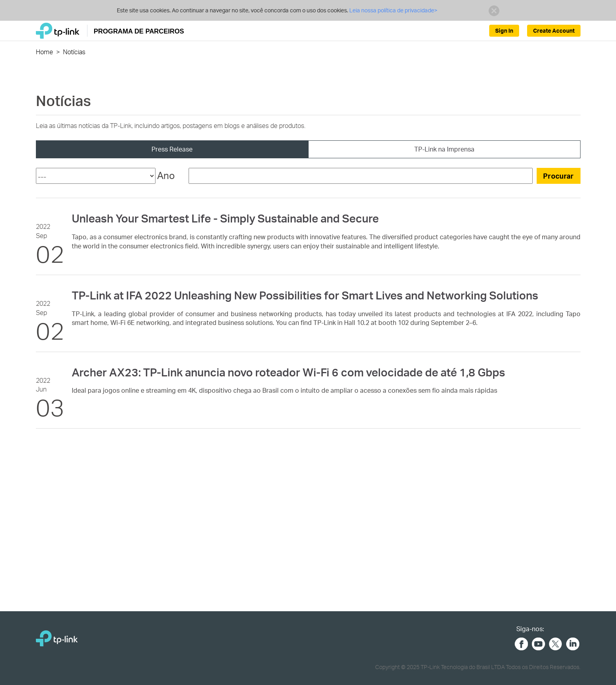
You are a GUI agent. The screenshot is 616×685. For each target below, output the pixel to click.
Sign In (504, 31)
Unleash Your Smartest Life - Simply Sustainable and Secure (225, 218)
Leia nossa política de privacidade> (393, 10)
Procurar (558, 176)
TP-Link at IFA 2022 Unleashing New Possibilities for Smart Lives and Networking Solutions (305, 295)
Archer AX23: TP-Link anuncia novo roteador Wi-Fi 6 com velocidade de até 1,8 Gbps (288, 372)
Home (44, 52)
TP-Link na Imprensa (444, 149)
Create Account (554, 31)
